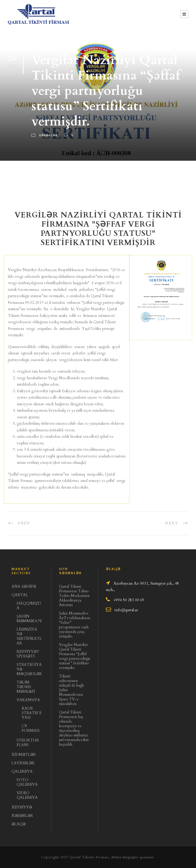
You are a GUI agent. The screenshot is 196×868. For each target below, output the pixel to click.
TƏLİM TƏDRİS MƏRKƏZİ (26, 687)
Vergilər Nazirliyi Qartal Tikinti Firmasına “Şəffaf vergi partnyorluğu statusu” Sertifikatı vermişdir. (75, 656)
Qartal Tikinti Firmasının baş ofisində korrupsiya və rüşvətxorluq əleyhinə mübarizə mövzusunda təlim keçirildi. (74, 728)
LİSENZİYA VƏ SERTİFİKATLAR (29, 636)
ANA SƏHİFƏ (24, 586)
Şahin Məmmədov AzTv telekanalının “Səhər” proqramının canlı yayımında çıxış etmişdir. (75, 625)
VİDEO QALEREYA (27, 795)
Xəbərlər (48, 135)
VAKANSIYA (28, 700)
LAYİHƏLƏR (23, 763)
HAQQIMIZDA (29, 606)
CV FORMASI (31, 728)
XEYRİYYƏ (22, 807)
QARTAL (20, 595)
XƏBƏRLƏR (22, 816)
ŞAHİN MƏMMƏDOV (29, 619)
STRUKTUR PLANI (28, 743)
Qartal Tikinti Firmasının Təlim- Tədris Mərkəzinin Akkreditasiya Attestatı (74, 596)
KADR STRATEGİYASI (32, 713)
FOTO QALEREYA (27, 782)
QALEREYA (22, 771)
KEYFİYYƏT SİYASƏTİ (28, 654)
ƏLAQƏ (19, 824)
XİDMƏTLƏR (24, 755)
